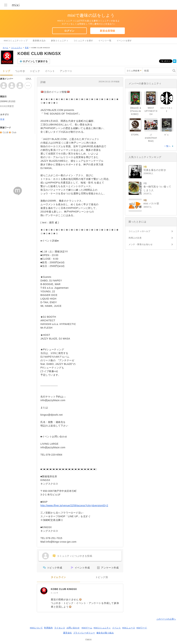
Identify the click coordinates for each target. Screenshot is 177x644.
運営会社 (67, 633)
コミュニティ (17, 48)
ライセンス (60, 628)
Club (14, 132)
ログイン (69, 31)
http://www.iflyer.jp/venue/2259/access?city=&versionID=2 (74, 505)
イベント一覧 (105, 41)
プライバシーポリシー (84, 633)
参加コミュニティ (60, 41)
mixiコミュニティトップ (16, 41)
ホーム (6, 48)
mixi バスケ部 (151, 203)
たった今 (54, 593)
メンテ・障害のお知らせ (141, 244)
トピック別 (102, 577)
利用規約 (48, 628)
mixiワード (142, 628)
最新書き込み (39, 41)
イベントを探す (124, 41)
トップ (6, 71)
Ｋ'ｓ (167, 135)
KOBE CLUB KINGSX (64, 589)
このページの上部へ (166, 619)
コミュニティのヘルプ (139, 231)
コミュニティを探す (83, 41)
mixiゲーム (87, 628)
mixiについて (36, 628)
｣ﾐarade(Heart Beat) (151, 138)
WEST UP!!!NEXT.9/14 (151, 111)
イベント (50, 71)
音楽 (27, 48)
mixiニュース (129, 628)
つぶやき (20, 71)
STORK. (135, 135)
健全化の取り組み (105, 633)
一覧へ (167, 146)
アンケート (66, 71)
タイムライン (58, 577)
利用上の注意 (135, 238)
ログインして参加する (35, 61)
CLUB (6, 132)
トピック (35, 71)
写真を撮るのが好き (155, 170)
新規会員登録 (108, 31)
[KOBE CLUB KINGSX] (44, 591)
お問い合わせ (73, 628)
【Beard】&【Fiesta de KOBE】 (135, 111)
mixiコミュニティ (102, 628)
